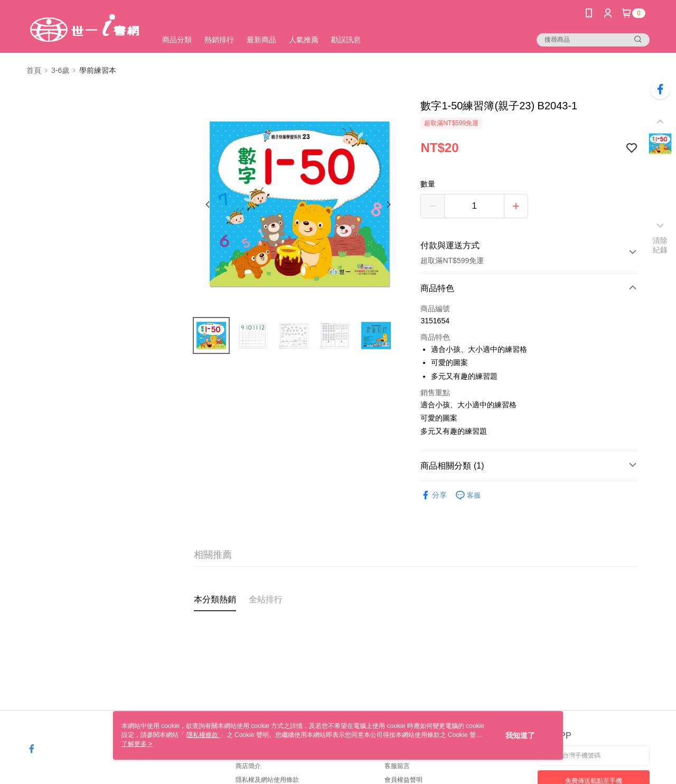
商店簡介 (248, 766)
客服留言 (397, 766)
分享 (434, 495)
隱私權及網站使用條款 (267, 780)
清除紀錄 (660, 245)
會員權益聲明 (403, 780)
